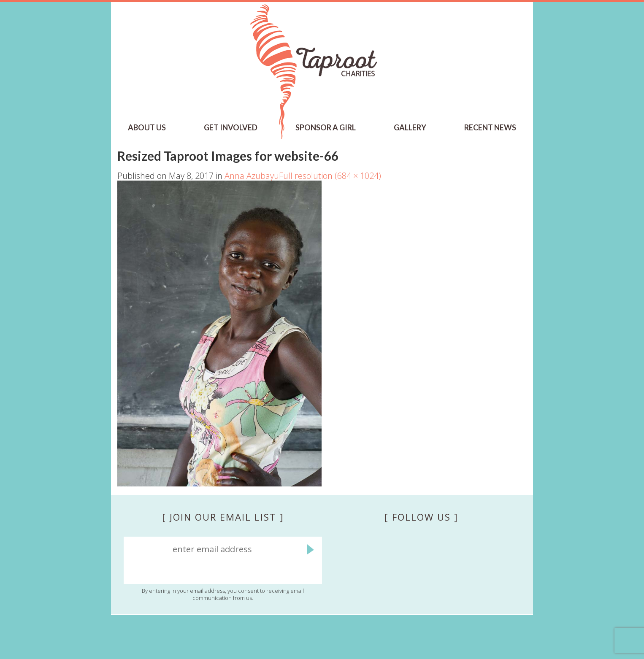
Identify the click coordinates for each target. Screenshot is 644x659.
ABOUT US (147, 127)
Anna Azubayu (252, 176)
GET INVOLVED (231, 127)
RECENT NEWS (490, 127)
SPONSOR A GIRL (326, 127)
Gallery (410, 127)
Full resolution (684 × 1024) (330, 176)
